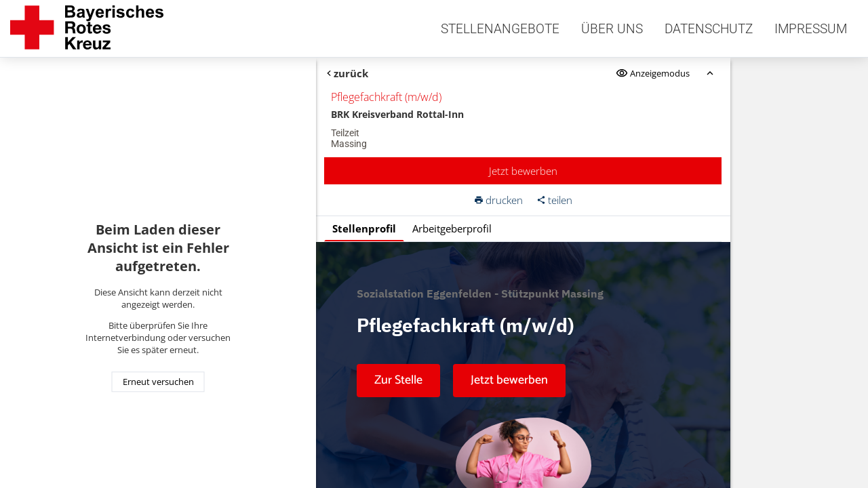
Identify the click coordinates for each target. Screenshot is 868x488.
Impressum (811, 29)
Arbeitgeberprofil (452, 228)
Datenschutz (709, 29)
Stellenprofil (364, 228)
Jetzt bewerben (523, 171)
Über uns (612, 29)
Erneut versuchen (158, 382)
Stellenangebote (500, 29)
